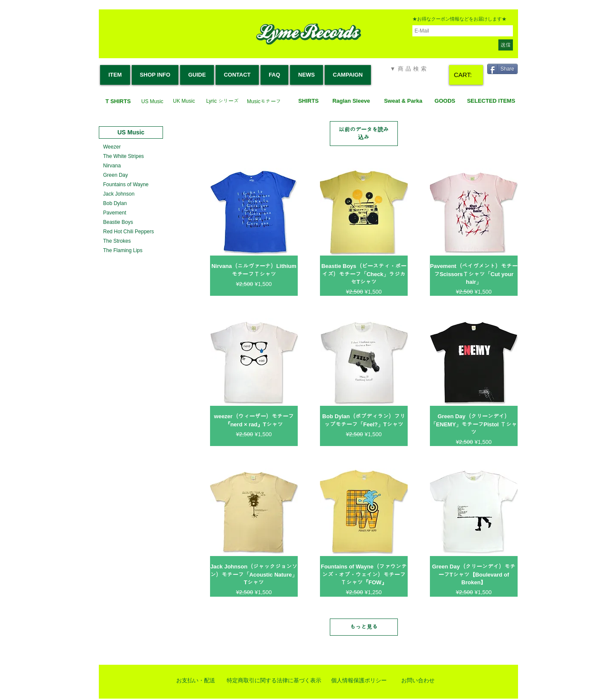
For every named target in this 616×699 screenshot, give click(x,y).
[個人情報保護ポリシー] (359, 681)
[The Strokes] (117, 241)
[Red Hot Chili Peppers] (129, 232)
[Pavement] (115, 213)
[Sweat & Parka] (403, 101)
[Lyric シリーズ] (222, 101)
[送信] (506, 45)
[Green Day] (115, 175)
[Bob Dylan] (115, 204)
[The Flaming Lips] (123, 251)
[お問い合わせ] (418, 681)
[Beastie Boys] (118, 222)
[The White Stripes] (123, 156)
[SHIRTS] (308, 101)
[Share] (502, 69)
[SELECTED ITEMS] (491, 101)
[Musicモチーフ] (264, 102)
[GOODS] (445, 101)
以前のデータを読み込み (364, 133)
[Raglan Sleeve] (351, 101)
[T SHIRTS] (118, 102)
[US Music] (152, 102)
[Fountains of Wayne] (126, 185)
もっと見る (364, 627)
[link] (467, 75)
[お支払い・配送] (195, 681)
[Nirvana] (112, 166)
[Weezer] (112, 147)
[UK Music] (184, 101)
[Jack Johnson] (119, 194)
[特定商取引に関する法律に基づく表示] (274, 681)
